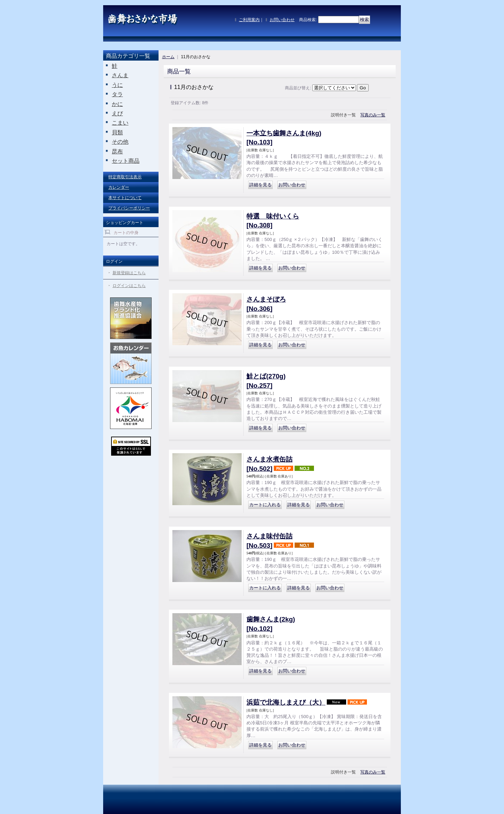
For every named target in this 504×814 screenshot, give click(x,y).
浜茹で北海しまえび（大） (286, 702)
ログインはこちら (129, 286)
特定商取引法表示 (125, 177)
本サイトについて (125, 198)
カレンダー (119, 187)
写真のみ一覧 (373, 115)
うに (117, 85)
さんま (120, 75)
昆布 (117, 151)
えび (117, 113)
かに (117, 104)
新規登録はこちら (129, 273)
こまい (120, 123)
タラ (117, 94)
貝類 (117, 132)
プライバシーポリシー (129, 208)
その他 (120, 142)
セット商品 (126, 161)
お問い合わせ (282, 20)
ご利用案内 (249, 20)
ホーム (168, 57)
